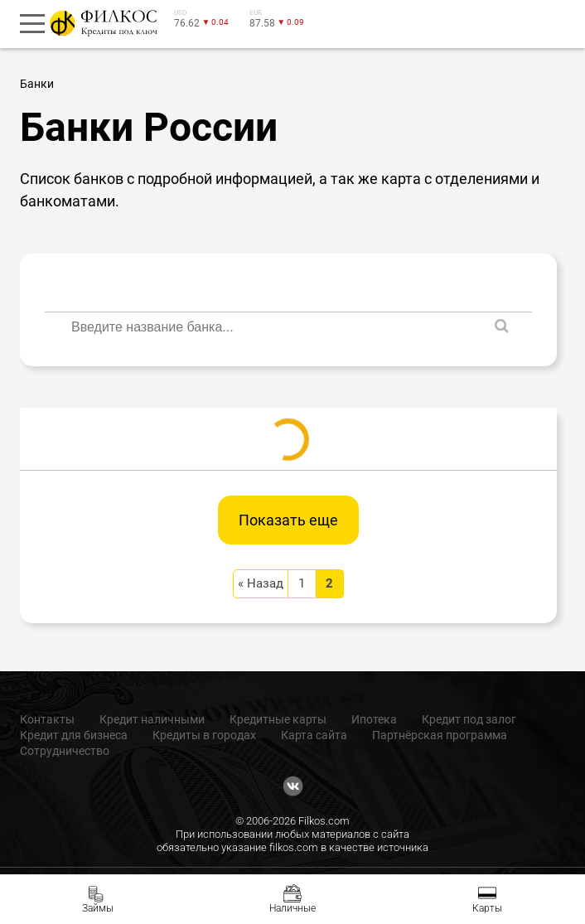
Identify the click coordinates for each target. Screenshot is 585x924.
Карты (487, 908)
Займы (98, 908)
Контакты (47, 719)
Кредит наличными (152, 719)
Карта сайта (314, 735)
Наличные (292, 908)
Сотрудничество (65, 751)
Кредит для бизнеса (74, 735)
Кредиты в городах (204, 735)
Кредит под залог (469, 719)
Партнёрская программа (440, 735)
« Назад (261, 583)
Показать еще (288, 520)
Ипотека (374, 719)
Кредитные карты (278, 719)
